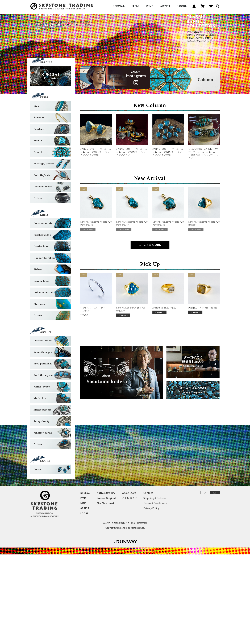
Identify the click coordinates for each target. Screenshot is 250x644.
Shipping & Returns (155, 587)
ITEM (135, 6)
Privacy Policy (151, 598)
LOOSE (182, 6)
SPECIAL (119, 6)
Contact (148, 582)
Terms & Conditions (155, 592)
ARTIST (165, 6)
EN (215, 582)
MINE (149, 6)
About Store (129, 582)
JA (205, 582)
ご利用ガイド (130, 587)
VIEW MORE (152, 329)
